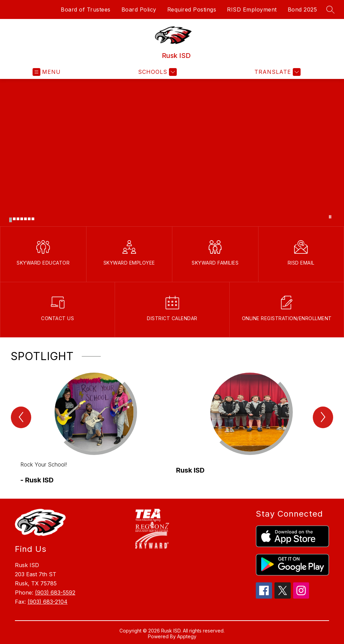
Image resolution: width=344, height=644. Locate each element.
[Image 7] (33, 219)
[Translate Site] (277, 72)
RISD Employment (252, 9)
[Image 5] (25, 219)
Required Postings (192, 9)
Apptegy (187, 636)
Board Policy (139, 9)
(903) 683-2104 (47, 602)
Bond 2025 (302, 9)
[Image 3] (18, 219)
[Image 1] (11, 220)
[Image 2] (14, 219)
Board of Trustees (86, 9)
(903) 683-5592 (55, 593)
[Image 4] (22, 219)
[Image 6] (29, 219)
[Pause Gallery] (330, 217)
